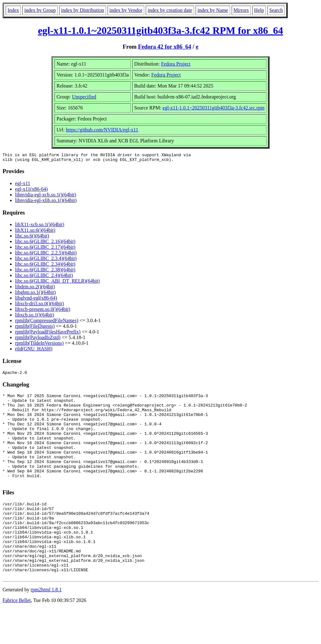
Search (276, 10)
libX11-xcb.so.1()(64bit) (40, 226)
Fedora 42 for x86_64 (165, 47)
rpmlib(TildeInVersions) (39, 345)
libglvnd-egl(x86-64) (36, 300)
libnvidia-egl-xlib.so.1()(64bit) (46, 202)
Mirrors (241, 10)
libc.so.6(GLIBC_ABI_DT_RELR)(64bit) (57, 283)
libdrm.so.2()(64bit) (35, 288)
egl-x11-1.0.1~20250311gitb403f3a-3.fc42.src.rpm (214, 108)
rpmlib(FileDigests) (35, 328)
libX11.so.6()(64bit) (35, 232)
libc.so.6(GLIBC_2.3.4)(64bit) (46, 260)
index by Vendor (126, 10)
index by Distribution (83, 10)
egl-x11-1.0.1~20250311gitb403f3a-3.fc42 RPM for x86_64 (160, 30)
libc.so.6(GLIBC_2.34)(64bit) (45, 266)
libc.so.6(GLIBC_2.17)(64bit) (45, 249)
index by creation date (170, 10)
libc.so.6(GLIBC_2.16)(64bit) (45, 243)
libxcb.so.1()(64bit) (34, 317)
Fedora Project (176, 64)
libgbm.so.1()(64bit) (35, 294)
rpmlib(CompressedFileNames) (47, 322)
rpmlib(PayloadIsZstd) (38, 339)
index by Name (213, 10)
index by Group (40, 10)
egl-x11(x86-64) (31, 191)
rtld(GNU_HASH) (34, 351)
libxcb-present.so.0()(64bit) (43, 311)
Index (13, 10)
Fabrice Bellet (17, 636)
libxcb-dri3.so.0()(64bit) (39, 305)
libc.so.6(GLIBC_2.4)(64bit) (44, 277)
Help (259, 10)
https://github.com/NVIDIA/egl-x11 (102, 130)
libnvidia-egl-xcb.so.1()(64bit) (46, 197)
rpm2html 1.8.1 (46, 625)
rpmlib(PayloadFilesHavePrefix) (48, 334)
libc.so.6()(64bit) (32, 238)
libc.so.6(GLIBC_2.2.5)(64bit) (46, 255)
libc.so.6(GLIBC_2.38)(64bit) (45, 271)
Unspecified (84, 97)
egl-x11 (23, 185)
